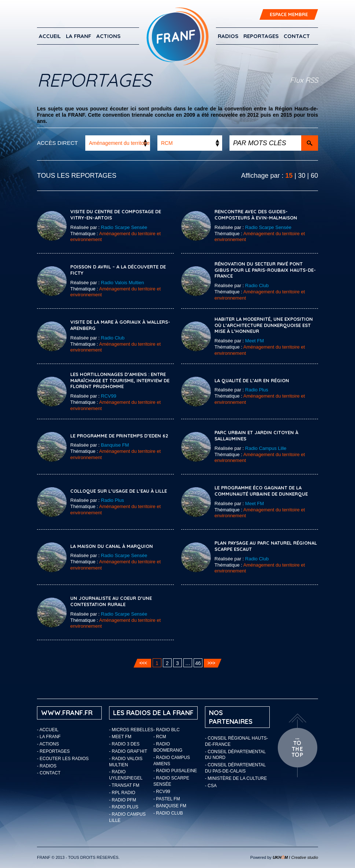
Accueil (50, 36)
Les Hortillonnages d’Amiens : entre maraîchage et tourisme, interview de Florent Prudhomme (120, 380)
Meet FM (255, 341)
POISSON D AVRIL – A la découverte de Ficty (118, 270)
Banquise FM (115, 445)
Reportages (261, 36)
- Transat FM (124, 785)
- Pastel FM (167, 799)
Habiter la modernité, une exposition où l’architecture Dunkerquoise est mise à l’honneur (264, 325)
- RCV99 (162, 792)
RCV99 (109, 396)
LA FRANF (79, 36)
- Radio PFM (123, 800)
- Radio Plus (124, 807)
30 (302, 176)
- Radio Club (168, 813)
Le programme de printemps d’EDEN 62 (119, 436)
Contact (297, 36)
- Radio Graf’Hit (128, 751)
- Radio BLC (167, 730)
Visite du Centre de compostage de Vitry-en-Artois (116, 215)
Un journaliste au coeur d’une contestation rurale (111, 601)
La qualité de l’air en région (252, 380)
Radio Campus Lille (266, 448)
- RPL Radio (122, 793)
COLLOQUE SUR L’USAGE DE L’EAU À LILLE (119, 491)
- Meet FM (120, 737)
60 (314, 176)
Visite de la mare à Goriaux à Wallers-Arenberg (120, 325)
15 (289, 176)
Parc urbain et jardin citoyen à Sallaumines (256, 435)
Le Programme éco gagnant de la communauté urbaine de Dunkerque (261, 491)
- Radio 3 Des (124, 744)
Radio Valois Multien (123, 283)
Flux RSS (304, 80)
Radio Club (257, 285)
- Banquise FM (170, 806)
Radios (228, 36)
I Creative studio (295, 857)
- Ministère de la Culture (236, 778)
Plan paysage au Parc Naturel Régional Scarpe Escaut (266, 546)
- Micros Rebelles (131, 730)
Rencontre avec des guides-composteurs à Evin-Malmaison (256, 215)
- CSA (211, 786)
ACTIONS (108, 36)
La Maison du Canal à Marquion (112, 546)
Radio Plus (257, 390)
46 (198, 663)
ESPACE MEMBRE (289, 14)
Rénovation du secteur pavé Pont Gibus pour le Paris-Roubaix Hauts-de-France (265, 270)
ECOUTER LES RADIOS (64, 759)
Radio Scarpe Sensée (124, 227)
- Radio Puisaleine (175, 771)
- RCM (160, 737)
